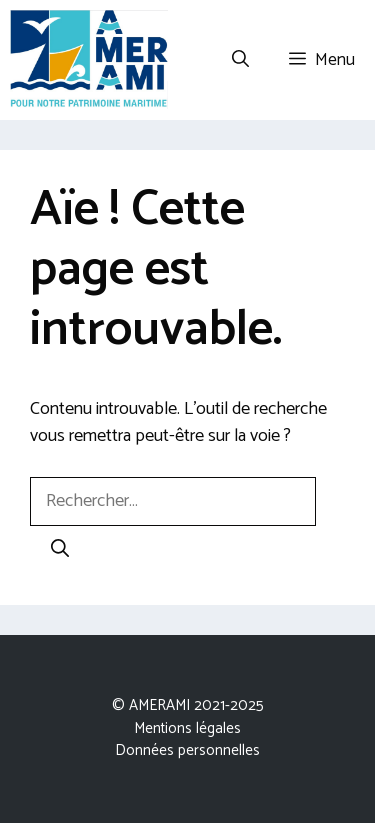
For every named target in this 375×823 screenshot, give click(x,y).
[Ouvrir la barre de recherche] (240, 60)
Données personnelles (187, 750)
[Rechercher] (60, 550)
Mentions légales (187, 728)
